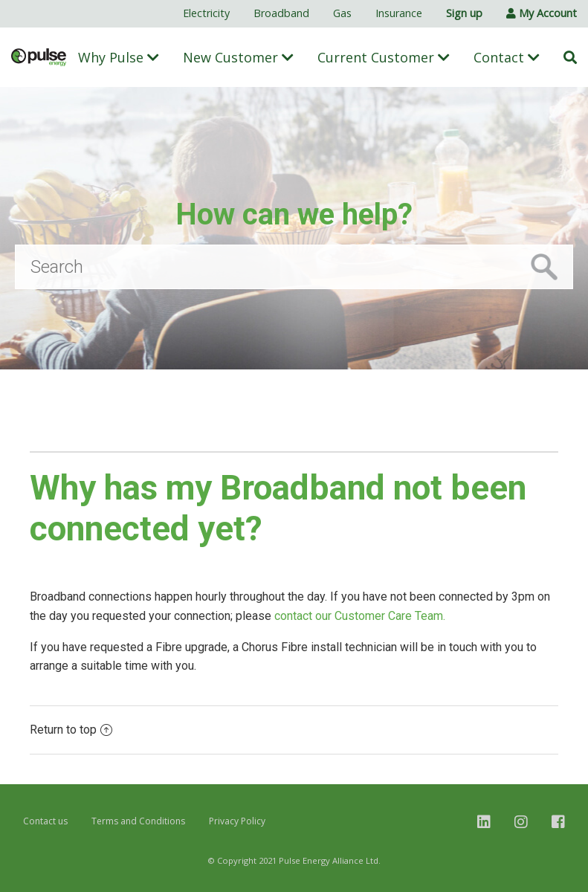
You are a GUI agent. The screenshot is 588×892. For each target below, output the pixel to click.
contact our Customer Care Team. (361, 616)
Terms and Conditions (138, 821)
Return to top (71, 730)
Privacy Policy (237, 821)
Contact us (45, 821)
